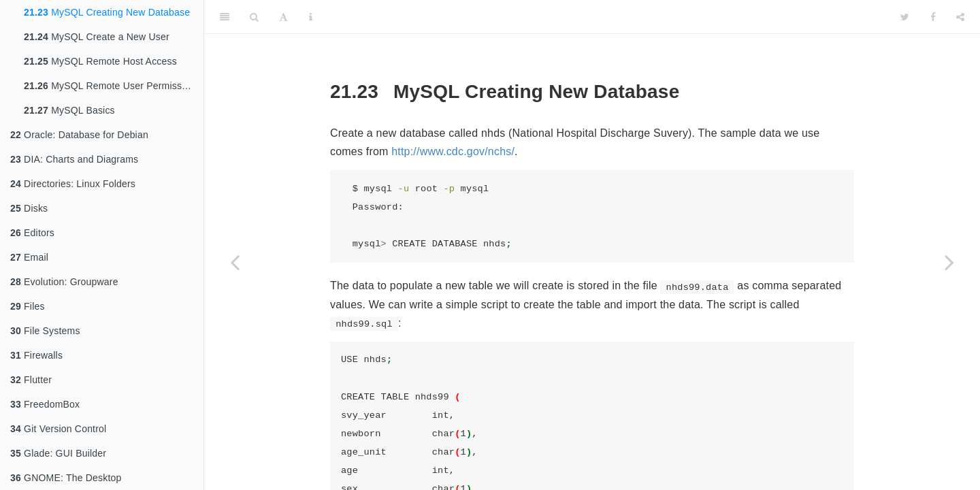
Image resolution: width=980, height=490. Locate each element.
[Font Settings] (283, 17)
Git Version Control (58, 429)
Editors (32, 233)
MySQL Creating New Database (107, 12)
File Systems (45, 331)
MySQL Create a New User (97, 37)
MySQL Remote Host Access (100, 61)
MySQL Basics (69, 110)
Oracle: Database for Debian (79, 135)
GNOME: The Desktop (66, 478)
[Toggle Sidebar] (225, 17)
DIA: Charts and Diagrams (74, 159)
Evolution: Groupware (64, 282)
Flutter (31, 380)
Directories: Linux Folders (73, 184)
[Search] (254, 17)
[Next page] (949, 262)
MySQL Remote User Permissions (112, 86)
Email (29, 257)
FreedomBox (45, 404)
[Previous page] (235, 262)
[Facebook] (933, 17)
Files (28, 306)
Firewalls (36, 355)
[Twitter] (905, 17)
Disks (29, 208)
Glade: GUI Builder (58, 453)
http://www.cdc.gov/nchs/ (453, 151)
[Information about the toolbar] (311, 17)
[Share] (960, 17)
